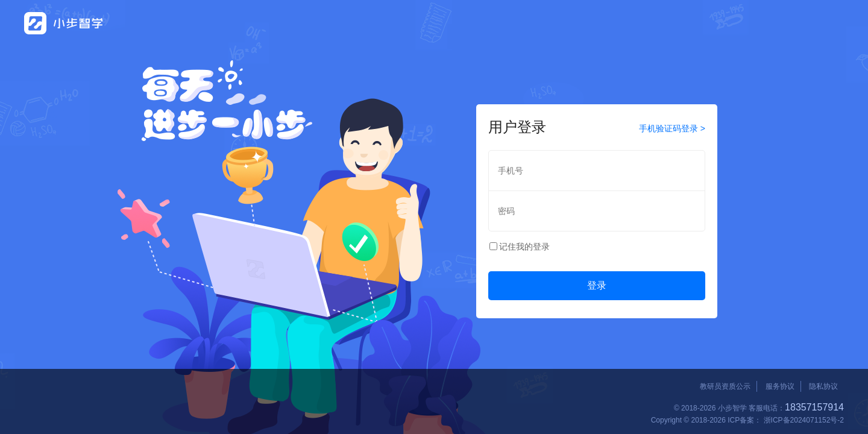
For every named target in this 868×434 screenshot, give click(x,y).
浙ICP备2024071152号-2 (804, 420)
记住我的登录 (524, 247)
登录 (597, 285)
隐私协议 (823, 386)
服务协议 (780, 386)
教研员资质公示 (725, 386)
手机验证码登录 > (672, 128)
